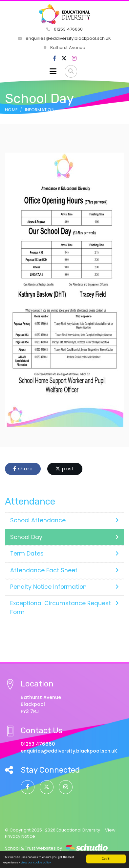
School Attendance (64, 520)
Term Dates (64, 554)
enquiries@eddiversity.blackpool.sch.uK (64, 38)
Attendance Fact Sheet (64, 570)
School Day (64, 537)
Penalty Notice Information (64, 587)
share (23, 469)
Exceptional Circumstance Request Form (64, 608)
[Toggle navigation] (53, 71)
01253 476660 (64, 29)
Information (40, 110)
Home (11, 110)
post (65, 469)
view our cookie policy (36, 863)
